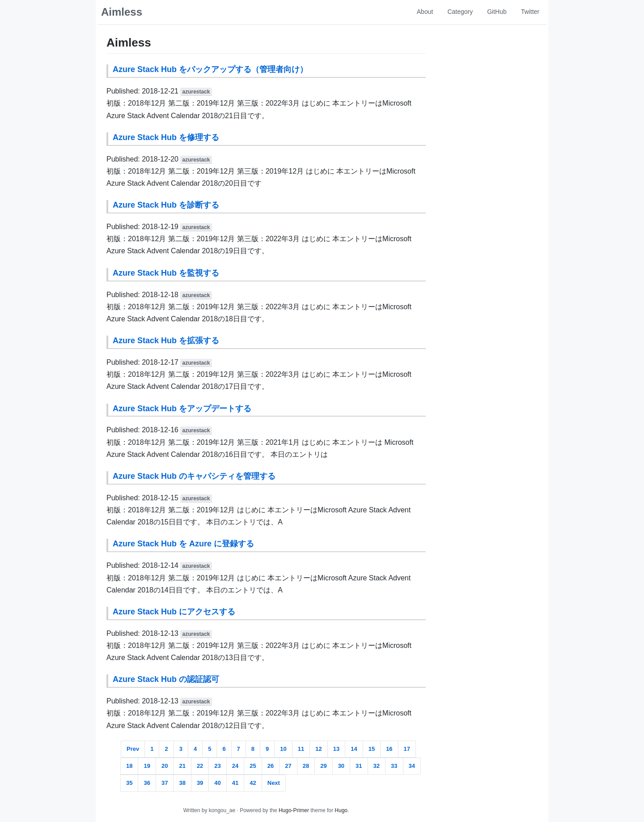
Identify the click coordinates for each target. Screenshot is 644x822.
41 (235, 783)
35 (129, 783)
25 (253, 766)
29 (323, 766)
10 (283, 749)
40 (217, 783)
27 (288, 766)
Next (274, 783)
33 (394, 766)
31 (359, 766)
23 (217, 766)
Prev (133, 749)
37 (165, 783)
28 (306, 766)
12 (318, 749)
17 (407, 749)
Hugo (341, 810)
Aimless (122, 12)
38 (182, 783)
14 (354, 749)
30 (341, 766)
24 (235, 766)
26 (271, 766)
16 (389, 749)
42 (253, 783)
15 (372, 749)
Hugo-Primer (294, 810)
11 (301, 749)
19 (147, 766)
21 (182, 766)
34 (412, 766)
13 (336, 749)
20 (165, 766)
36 (147, 783)
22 (200, 766)
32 (377, 766)
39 (200, 783)
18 (129, 766)
